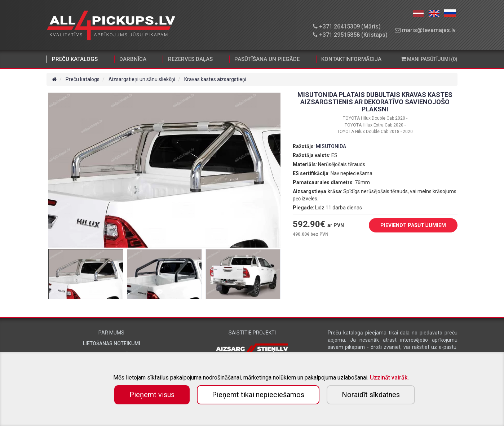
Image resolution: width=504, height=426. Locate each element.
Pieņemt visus (152, 395)
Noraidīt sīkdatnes (371, 395)
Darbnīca (133, 59)
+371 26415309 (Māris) (347, 26)
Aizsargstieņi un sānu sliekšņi (142, 79)
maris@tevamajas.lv (425, 30)
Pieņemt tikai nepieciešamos (258, 395)
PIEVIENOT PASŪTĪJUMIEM (408, 226)
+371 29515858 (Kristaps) (350, 35)
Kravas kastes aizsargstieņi (215, 79)
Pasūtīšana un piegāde (267, 59)
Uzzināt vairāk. (389, 378)
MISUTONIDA (331, 146)
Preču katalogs (75, 59)
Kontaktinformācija (351, 59)
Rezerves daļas (190, 59)
